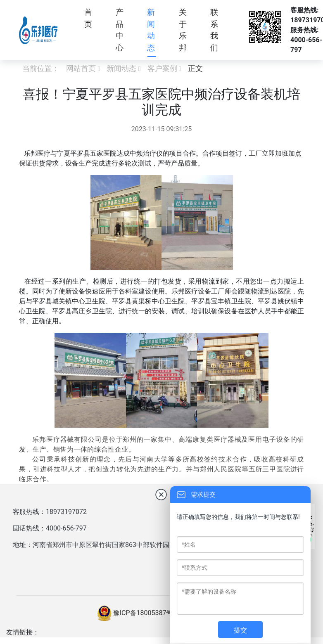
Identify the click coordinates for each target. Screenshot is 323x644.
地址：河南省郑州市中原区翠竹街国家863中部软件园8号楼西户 (106, 545)
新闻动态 (151, 30)
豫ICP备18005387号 (143, 613)
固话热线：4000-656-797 (50, 528)
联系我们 (214, 30)
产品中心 (120, 30)
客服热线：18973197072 (50, 512)
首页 (88, 18)
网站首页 (81, 68)
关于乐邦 (183, 30)
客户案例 (162, 68)
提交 (240, 630)
